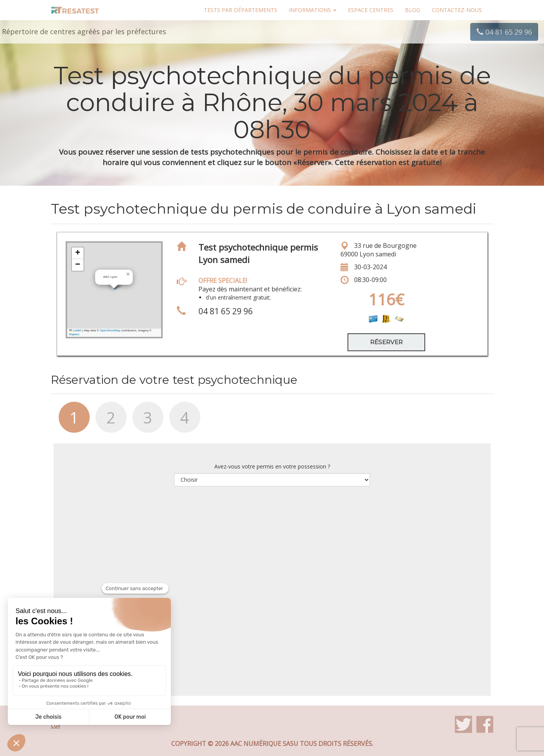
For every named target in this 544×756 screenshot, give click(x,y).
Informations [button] (313, 10)
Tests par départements (241, 10)
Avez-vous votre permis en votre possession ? (272, 466)
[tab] (69, 421)
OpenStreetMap (110, 330)
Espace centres (371, 10)
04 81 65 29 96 (504, 32)
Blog (413, 10)
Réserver (386, 342)
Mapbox (74, 334)
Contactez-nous (457, 10)
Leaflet (75, 330)
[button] (128, 274)
